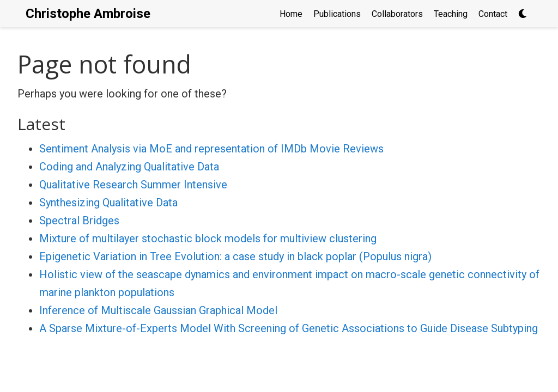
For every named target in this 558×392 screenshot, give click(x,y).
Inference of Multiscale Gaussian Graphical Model (158, 310)
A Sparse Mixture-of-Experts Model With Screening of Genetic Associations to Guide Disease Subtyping (289, 328)
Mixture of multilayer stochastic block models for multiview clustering (208, 238)
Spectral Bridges (79, 220)
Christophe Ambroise (88, 14)
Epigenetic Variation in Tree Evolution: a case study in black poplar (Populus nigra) (235, 256)
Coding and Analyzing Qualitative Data (129, 167)
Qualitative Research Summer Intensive (133, 185)
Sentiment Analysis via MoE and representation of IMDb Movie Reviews (211, 149)
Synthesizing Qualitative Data (108, 203)
